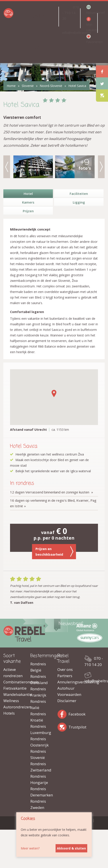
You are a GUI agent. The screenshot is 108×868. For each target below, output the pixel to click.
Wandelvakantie (13, 694)
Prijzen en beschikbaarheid (55, 552)
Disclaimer (67, 701)
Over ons (65, 669)
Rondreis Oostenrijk (39, 742)
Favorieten (91, 42)
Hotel (28, 194)
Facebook (63, 713)
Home (11, 86)
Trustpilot (63, 726)
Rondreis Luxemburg (40, 729)
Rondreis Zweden (38, 804)
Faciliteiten (79, 194)
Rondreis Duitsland (39, 679)
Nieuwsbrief (91, 12)
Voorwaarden (67, 694)
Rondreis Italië (38, 704)
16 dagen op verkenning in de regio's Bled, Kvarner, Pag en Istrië (53, 503)
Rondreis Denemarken (40, 792)
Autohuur (66, 688)
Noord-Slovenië (51, 86)
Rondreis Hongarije (39, 779)
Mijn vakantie (91, 27)
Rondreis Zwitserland (40, 767)
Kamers (28, 202)
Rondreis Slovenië (38, 754)
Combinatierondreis (13, 682)
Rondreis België (38, 667)
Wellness (11, 701)
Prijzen (28, 211)
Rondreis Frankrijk (38, 692)
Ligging (79, 202)
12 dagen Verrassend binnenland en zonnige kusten (50, 492)
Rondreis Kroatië (38, 717)
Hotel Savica (77, 86)
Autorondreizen (13, 707)
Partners (65, 676)
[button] (54, 393)
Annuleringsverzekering (67, 682)
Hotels (9, 713)
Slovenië (28, 86)
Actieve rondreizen (13, 673)
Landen (37, 17)
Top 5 (39, 48)
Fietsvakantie (13, 688)
